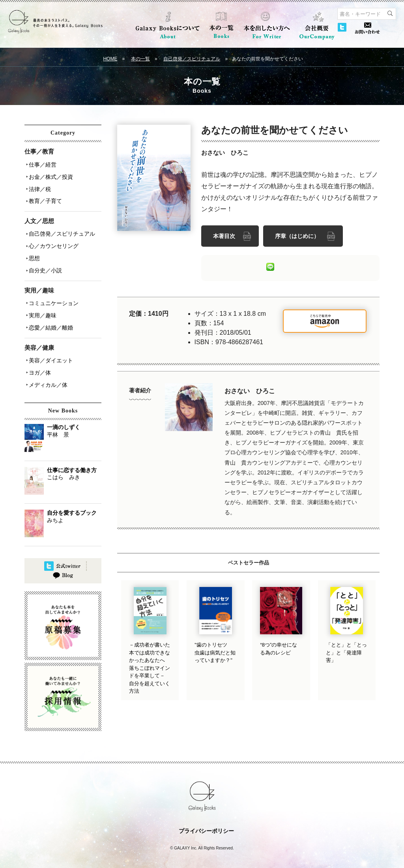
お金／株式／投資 (50, 175)
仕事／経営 (41, 164)
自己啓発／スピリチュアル (192, 59)
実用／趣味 (41, 304)
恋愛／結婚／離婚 (50, 315)
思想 (33, 251)
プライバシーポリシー (206, 818)
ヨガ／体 (39, 358)
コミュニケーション (52, 293)
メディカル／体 (47, 369)
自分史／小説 (44, 262)
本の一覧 (140, 59)
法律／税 (39, 186)
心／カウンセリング (52, 240)
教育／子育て (44, 197)
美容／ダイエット (50, 347)
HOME (110, 59)
